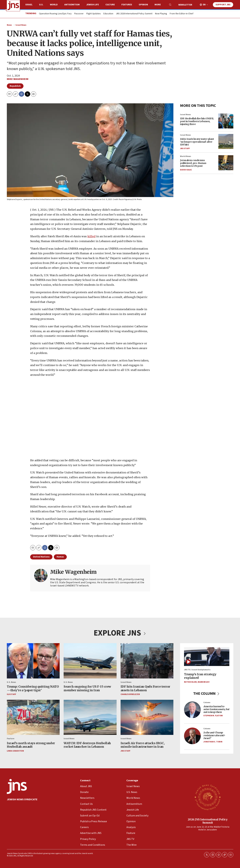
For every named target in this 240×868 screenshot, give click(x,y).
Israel (29, 5)
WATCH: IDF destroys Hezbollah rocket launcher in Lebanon (87, 745)
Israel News (21, 25)
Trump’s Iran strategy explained (200, 676)
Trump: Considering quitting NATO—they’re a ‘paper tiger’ (33, 688)
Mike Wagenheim (18, 79)
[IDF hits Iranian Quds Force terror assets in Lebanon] (147, 661)
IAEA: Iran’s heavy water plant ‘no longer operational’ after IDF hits (197, 142)
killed (91, 236)
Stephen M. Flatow (213, 716)
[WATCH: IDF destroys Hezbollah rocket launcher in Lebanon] (90, 717)
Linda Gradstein (15, 751)
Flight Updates (94, 14)
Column (207, 703)
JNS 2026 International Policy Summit (134, 14)
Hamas (60, 557)
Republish (15, 86)
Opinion (143, 5)
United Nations (41, 557)
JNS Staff (185, 148)
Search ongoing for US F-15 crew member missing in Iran (87, 688)
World (54, 5)
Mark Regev (204, 682)
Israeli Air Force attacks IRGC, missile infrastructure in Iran (142, 745)
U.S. (41, 5)
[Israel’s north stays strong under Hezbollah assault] (33, 717)
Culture (110, 5)
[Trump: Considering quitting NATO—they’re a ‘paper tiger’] (33, 661)
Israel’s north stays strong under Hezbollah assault (31, 745)
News (9, 25)
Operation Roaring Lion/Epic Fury (55, 14)
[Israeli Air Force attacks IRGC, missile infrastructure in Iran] (147, 717)
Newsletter (185, 5)
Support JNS (223, 5)
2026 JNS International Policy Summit (207, 821)
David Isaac (186, 170)
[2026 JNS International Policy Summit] (208, 797)
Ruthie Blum (190, 682)
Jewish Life (93, 5)
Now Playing (161, 14)
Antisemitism (72, 5)
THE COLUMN (207, 694)
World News (186, 156)
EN (204, 5)
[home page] (13, 6)
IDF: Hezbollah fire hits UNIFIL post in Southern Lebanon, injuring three (197, 121)
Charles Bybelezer (130, 695)
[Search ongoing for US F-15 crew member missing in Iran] (90, 661)
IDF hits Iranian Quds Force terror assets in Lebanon (145, 688)
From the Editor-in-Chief (182, 14)
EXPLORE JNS (120, 633)
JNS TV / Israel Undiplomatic (197, 670)
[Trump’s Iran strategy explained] (207, 657)
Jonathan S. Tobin (213, 742)
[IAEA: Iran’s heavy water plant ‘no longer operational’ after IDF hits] (226, 141)
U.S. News (11, 682)
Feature (11, 739)
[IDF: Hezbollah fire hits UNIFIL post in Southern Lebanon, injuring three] (226, 121)
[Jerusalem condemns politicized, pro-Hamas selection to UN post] (226, 163)
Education (108, 14)
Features (127, 5)
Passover (79, 14)
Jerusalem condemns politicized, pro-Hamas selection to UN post (193, 163)
